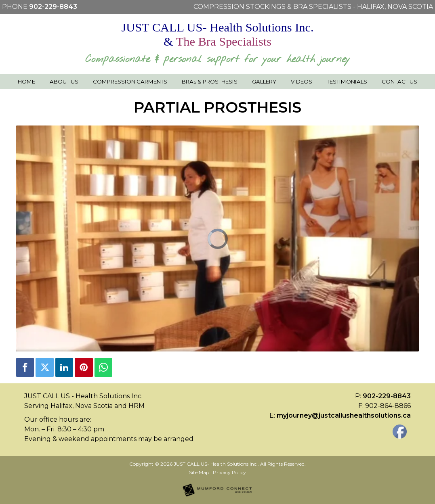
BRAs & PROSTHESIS (210, 82)
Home (26, 82)
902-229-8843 (53, 7)
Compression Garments (130, 82)
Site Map (199, 472)
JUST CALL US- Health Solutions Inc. (216, 464)
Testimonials (347, 82)
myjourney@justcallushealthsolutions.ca (344, 415)
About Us (64, 82)
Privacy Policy (229, 472)
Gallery (264, 82)
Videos (302, 82)
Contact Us (399, 82)
